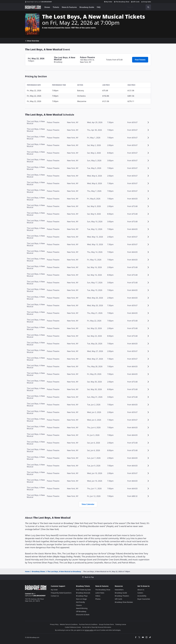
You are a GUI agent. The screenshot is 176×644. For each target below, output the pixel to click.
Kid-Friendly (80, 602)
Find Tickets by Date (83, 590)
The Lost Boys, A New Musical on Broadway (63, 571)
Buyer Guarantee (144, 599)
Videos (98, 596)
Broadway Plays (82, 596)
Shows (47, 7)
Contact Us (29, 594)
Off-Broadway (81, 611)
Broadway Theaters (122, 596)
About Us (141, 590)
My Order (108, 2)
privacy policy (89, 630)
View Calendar (88, 504)
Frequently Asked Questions (61, 593)
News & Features (69, 7)
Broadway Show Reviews (124, 602)
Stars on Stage (81, 599)
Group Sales (146, 2)
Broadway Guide (87, 7)
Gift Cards (135, 2)
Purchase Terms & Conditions (88, 624)
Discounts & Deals (83, 615)
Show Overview (32, 41)
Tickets (56, 7)
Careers (140, 593)
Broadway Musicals (83, 593)
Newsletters (119, 590)
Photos (98, 599)
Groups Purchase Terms (106, 624)
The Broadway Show (122, 2)
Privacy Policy (54, 624)
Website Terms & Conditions (69, 624)
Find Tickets (140, 60)
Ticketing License (121, 624)
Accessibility (142, 596)
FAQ (99, 7)
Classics (79, 605)
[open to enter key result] (148, 7)
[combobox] (138, 7)
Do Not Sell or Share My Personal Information (97, 627)
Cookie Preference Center (73, 627)
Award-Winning (82, 608)
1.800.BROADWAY (38, 2)
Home (27, 571)
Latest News (100, 593)
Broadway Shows (37, 571)
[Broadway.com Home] (33, 7)
